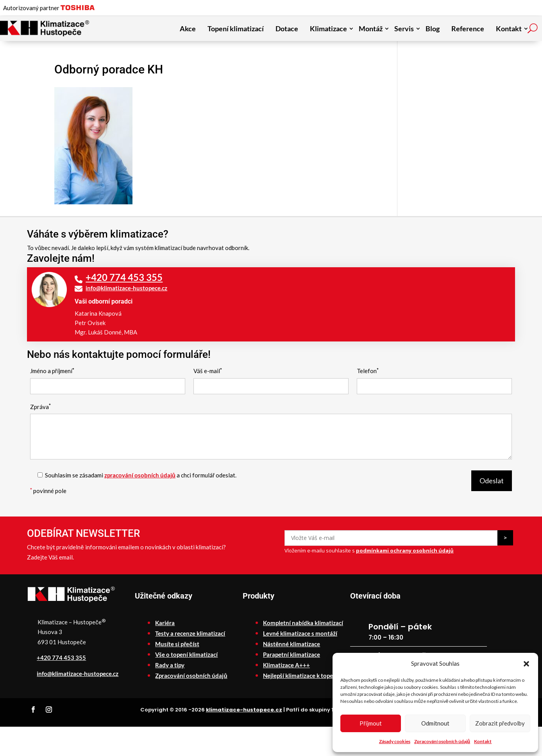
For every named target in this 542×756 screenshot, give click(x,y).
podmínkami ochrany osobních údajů (405, 550)
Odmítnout (435, 723)
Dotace (287, 29)
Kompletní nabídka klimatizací (303, 623)
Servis (404, 29)
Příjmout (371, 723)
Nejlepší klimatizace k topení (301, 676)
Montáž (371, 29)
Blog (433, 29)
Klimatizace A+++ (286, 665)
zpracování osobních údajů (140, 475)
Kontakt (483, 741)
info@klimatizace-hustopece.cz (126, 288)
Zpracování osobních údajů (442, 741)
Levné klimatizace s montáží (300, 633)
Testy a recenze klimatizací (190, 633)
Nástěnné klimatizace (292, 644)
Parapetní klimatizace (292, 654)
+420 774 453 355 (124, 277)
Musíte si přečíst (177, 644)
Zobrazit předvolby (500, 723)
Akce (188, 29)
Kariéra (165, 623)
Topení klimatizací (236, 29)
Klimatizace (328, 29)
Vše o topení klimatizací (186, 654)
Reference (468, 29)
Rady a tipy (170, 665)
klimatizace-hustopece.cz (244, 710)
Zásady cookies (395, 741)
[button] (526, 664)
